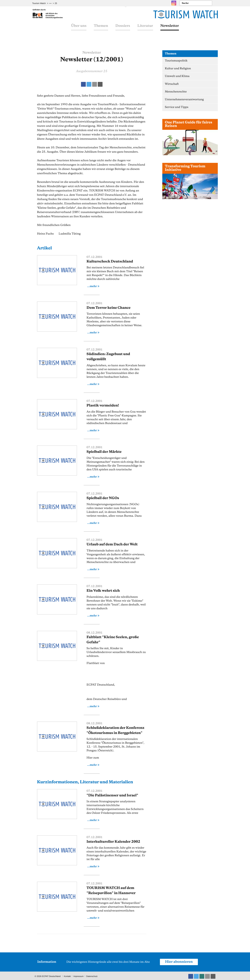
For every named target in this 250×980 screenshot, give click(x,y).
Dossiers (123, 29)
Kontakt (67, 975)
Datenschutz (92, 975)
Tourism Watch (39, 3)
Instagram (174, 3)
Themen (101, 29)
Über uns (79, 29)
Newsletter (170, 29)
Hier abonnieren (179, 961)
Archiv (58, 3)
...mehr (92, 286)
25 (64, 3)
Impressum (79, 975)
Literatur (145, 29)
